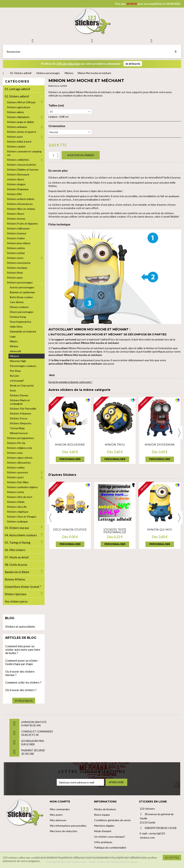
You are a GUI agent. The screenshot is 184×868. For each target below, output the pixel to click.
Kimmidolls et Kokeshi (23, 331)
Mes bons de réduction (64, 831)
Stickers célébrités (18, 160)
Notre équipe (102, 815)
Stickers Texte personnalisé (115, 531)
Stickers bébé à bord (19, 142)
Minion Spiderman (160, 445)
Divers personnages (22, 312)
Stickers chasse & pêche (21, 165)
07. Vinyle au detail (17, 557)
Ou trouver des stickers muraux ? (20, 673)
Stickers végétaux (18, 512)
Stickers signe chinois (20, 458)
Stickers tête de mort (20, 497)
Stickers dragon (16, 184)
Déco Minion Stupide (70, 530)
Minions (14, 356)
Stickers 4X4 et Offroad (21, 102)
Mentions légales (104, 826)
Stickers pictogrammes (21, 438)
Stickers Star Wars (18, 482)
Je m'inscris (133, 64)
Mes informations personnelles (68, 826)
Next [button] (179, 433)
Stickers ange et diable (20, 122)
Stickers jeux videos (19, 243)
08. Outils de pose (16, 565)
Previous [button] (50, 433)
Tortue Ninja (17, 428)
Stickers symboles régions (22, 487)
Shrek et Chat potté (22, 385)
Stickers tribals (16, 502)
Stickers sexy (15, 453)
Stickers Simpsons (21, 423)
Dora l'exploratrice (21, 322)
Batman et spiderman (22, 292)
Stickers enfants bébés (21, 199)
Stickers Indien (16, 238)
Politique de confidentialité (110, 848)
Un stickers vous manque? (110, 837)
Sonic (13, 390)
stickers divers (16, 179)
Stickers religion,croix (20, 448)
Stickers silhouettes (19, 463)
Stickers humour (17, 233)
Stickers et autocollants (20, 627)
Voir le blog (24, 701)
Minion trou (115, 445)
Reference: (54, 86)
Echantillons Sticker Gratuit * (23, 587)
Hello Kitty (16, 327)
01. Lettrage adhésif (17, 89)
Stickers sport (15, 477)
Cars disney (17, 302)
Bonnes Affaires (15, 579)
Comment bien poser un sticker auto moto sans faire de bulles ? (23, 650)
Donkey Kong (18, 317)
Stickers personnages (20, 282)
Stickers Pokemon (21, 413)
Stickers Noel (15, 273)
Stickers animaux (17, 127)
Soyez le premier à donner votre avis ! (70, 382)
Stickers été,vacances (20, 204)
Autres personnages (22, 287)
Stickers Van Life (17, 507)
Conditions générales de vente (112, 820)
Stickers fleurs (16, 214)
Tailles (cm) (56, 105)
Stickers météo (16, 248)
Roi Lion (14, 376)
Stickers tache (16, 492)
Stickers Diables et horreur (23, 169)
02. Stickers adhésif (17, 96)
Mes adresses (58, 820)
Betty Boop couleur (21, 297)
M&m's (14, 341)
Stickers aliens (16, 112)
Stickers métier (16, 253)
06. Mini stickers (15, 550)
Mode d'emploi (103, 831)
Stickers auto (15, 137)
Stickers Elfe (14, 194)
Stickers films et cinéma (21, 209)
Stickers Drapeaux (18, 189)
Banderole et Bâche (17, 572)
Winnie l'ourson (19, 433)
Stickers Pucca (19, 418)
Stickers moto (15, 258)
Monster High (18, 361)
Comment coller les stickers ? (23, 682)
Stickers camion (16, 146)
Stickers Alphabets (18, 117)
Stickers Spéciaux (16, 594)
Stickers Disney (19, 395)
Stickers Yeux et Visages (22, 517)
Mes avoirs (56, 815)
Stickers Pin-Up (16, 443)
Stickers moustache (19, 263)
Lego (13, 336)
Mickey (14, 346)
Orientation (57, 126)
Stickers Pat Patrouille (23, 409)
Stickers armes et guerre (22, 132)
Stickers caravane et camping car (24, 153)
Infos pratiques (103, 842)
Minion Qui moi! (160, 530)
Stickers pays (15, 277)
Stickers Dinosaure (18, 174)
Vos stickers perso (16, 601)
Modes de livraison (105, 809)
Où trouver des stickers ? (21, 690)
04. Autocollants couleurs (21, 535)
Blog (10, 618)
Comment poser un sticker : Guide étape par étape (22, 662)
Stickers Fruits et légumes (22, 223)
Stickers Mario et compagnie (20, 402)
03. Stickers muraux (17, 528)
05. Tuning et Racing (18, 542)
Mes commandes (60, 809)
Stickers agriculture (19, 107)
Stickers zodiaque (17, 521)
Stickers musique (17, 268)
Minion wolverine (70, 445)
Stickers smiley (16, 467)
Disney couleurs (19, 307)
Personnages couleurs (23, 366)
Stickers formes (16, 219)
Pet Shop (15, 371)
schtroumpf (17, 381)
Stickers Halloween (18, 228)
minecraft (16, 351)
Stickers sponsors (18, 472)
